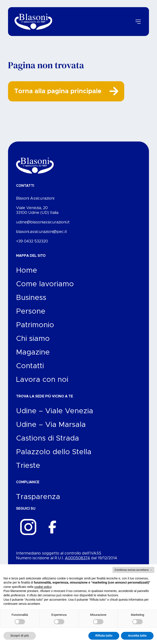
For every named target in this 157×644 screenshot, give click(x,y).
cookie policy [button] (43, 587)
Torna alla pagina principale (64, 94)
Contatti (30, 370)
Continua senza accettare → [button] (133, 570)
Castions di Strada (48, 442)
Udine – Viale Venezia (55, 415)
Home (27, 274)
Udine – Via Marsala (51, 429)
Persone (31, 315)
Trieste (28, 470)
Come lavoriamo (45, 288)
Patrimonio (35, 329)
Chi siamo (33, 343)
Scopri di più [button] (20, 636)
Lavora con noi (42, 384)
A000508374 (77, 562)
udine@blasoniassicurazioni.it (43, 226)
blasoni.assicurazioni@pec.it (41, 236)
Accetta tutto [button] (137, 636)
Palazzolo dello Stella (54, 456)
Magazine (33, 356)
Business (31, 302)
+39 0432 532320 (32, 245)
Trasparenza (38, 501)
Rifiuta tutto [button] (104, 636)
